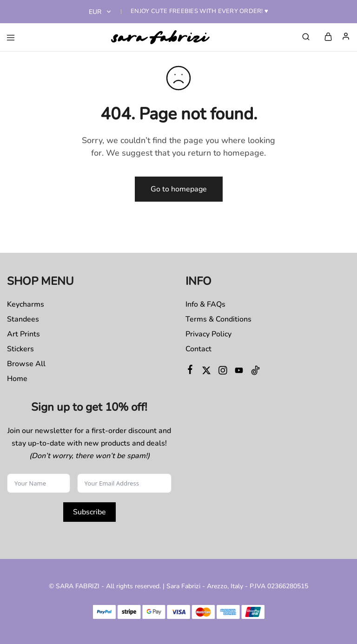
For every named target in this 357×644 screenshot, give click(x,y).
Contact (198, 349)
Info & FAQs (205, 304)
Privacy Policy (208, 334)
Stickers (20, 349)
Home (17, 379)
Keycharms (26, 304)
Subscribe (89, 512)
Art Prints (23, 334)
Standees (23, 319)
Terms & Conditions (218, 319)
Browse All (26, 364)
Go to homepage (179, 189)
